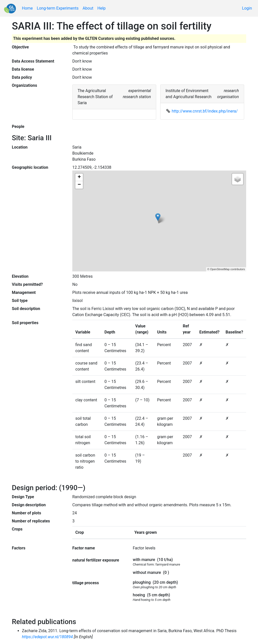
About (88, 8)
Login (247, 8)
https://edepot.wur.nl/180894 (47, 637)
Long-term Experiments (58, 8)
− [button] (79, 185)
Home (27, 8)
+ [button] (79, 177)
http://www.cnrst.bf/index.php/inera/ (205, 111)
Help (101, 8)
